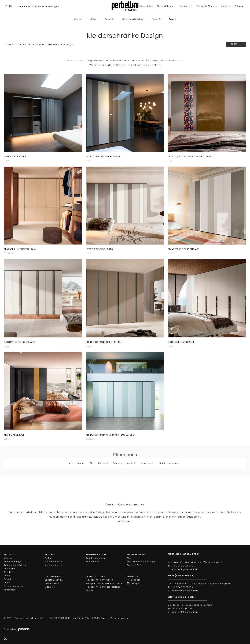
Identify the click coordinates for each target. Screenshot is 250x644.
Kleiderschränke (36, 44)
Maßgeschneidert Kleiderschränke (104, 583)
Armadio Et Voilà (15, 156)
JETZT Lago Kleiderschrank (103, 156)
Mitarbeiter (51, 587)
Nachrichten (186, 6)
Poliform (8, 253)
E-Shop (239, 6)
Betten (48, 558)
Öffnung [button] (118, 463)
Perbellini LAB (52, 583)
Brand (172, 19)
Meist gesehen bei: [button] (170, 463)
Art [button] (71, 463)
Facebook (134, 580)
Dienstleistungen (166, 6)
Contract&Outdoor (133, 19)
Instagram (134, 583)
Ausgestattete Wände (15, 565)
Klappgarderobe (14, 435)
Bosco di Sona (135, 565)
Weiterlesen (125, 521)
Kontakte (226, 6)
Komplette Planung (207, 6)
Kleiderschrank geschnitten (104, 342)
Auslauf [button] (132, 463)
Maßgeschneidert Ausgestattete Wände (103, 589)
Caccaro (90, 439)
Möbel (94, 19)
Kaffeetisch (10, 590)
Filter (236, 44)
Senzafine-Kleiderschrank (20, 249)
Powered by (17, 629)
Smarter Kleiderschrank (183, 249)
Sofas (7, 576)
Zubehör (110, 19)
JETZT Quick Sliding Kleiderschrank (190, 156)
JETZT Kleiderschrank (100, 249)
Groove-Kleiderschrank (19, 342)
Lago (6, 161)
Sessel (7, 579)
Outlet (156, 19)
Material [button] (103, 463)
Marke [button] (81, 463)
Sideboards (10, 569)
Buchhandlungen (13, 562)
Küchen (78, 19)
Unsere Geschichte (143, 6)
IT (6, 6)
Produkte (19, 44)
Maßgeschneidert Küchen (100, 580)
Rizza (130, 558)
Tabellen (8, 572)
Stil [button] (91, 463)
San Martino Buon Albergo (141, 562)
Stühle (7, 583)
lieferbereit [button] (147, 463)
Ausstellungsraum (96, 558)
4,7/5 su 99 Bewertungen (45, 6)
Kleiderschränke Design (61, 44)
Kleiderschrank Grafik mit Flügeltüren (111, 435)
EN (11, 6)
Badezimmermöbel (14, 586)
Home (8, 44)
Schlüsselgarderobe (181, 342)
